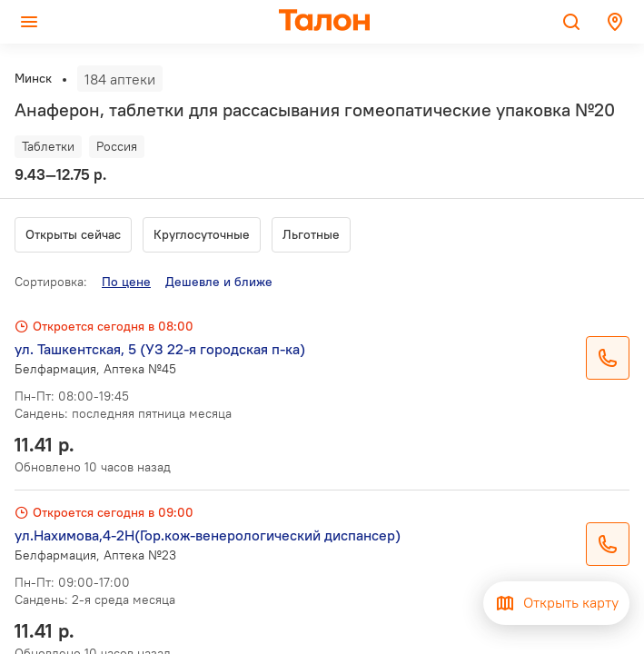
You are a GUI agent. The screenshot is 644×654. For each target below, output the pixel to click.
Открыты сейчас (73, 234)
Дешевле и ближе (219, 282)
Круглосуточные (202, 234)
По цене (126, 282)
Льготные (311, 234)
